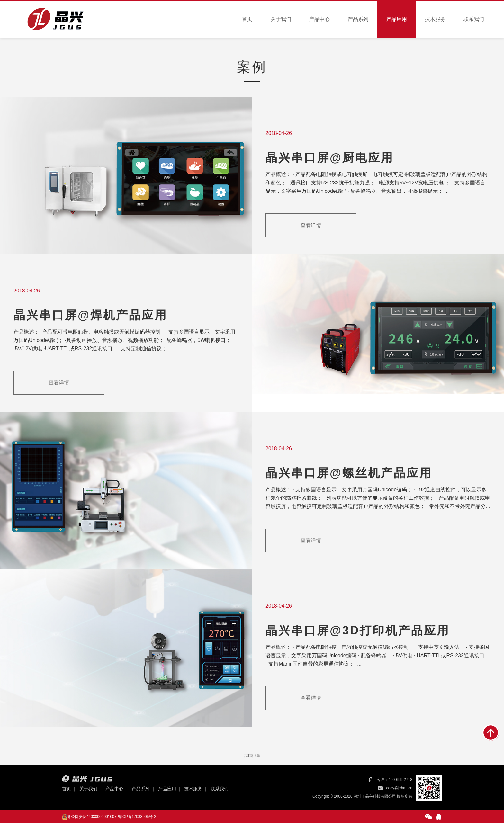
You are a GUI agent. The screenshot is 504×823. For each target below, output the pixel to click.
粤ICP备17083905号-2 (137, 817)
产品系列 (358, 19)
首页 (247, 19)
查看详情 (311, 226)
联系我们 (474, 19)
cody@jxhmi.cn (399, 788)
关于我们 (281, 19)
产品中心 (319, 19)
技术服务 (435, 19)
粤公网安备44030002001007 (92, 817)
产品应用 (397, 19)
